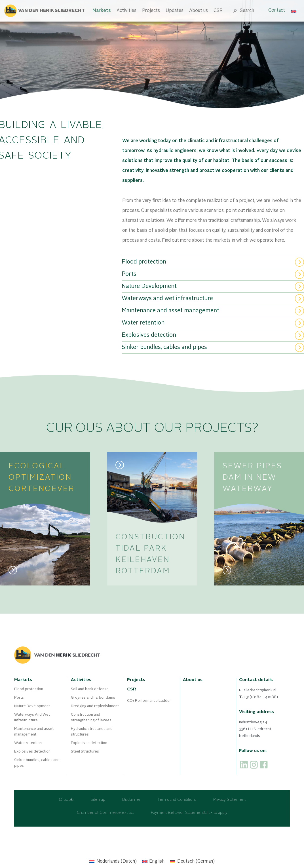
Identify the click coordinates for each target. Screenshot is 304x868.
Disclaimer (131, 800)
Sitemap (98, 800)
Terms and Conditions (177, 800)
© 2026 (66, 800)
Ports (19, 698)
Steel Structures (85, 752)
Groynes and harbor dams (93, 698)
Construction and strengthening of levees (91, 718)
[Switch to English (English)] (153, 861)
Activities (126, 11)
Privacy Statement (229, 800)
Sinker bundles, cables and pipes (37, 763)
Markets (102, 11)
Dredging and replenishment (95, 706)
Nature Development (32, 706)
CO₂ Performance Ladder (149, 701)
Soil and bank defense (90, 689)
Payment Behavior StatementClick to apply (189, 813)
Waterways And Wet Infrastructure (32, 718)
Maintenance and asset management (34, 732)
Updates (175, 11)
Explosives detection (32, 752)
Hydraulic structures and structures (92, 732)
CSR (218, 11)
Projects (151, 11)
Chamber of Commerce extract (105, 813)
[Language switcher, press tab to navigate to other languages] (294, 11)
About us (199, 11)
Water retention (28, 743)
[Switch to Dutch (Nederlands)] (113, 861)
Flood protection (29, 689)
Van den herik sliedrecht (51, 11)
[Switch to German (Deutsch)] (192, 861)
